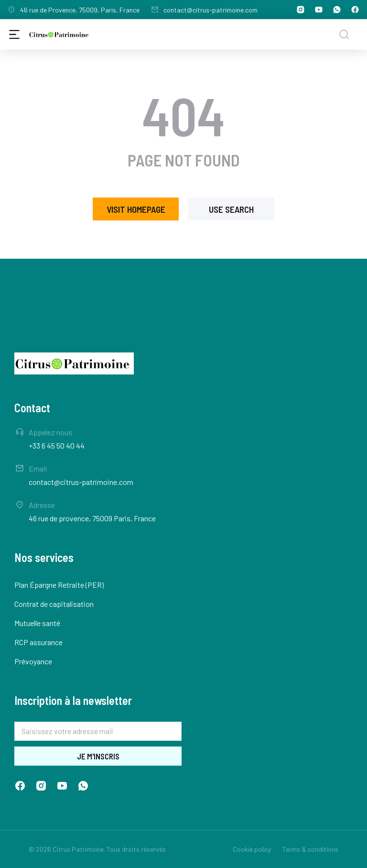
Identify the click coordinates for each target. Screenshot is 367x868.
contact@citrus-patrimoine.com (210, 10)
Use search (231, 209)
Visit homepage (136, 209)
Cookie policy (252, 849)
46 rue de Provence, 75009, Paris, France (80, 10)
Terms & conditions (310, 849)
